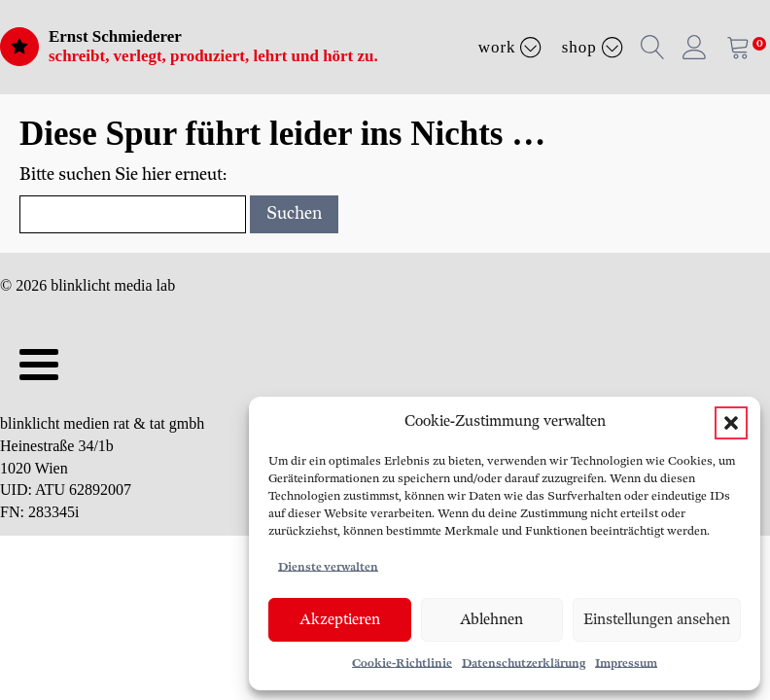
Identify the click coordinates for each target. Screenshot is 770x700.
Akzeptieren (340, 620)
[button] (731, 423)
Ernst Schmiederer (115, 36)
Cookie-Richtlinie (402, 664)
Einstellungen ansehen (657, 620)
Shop (593, 47)
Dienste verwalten (328, 567)
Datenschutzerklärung (524, 664)
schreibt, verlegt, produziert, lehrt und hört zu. (213, 56)
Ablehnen (491, 620)
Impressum (626, 664)
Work (510, 47)
